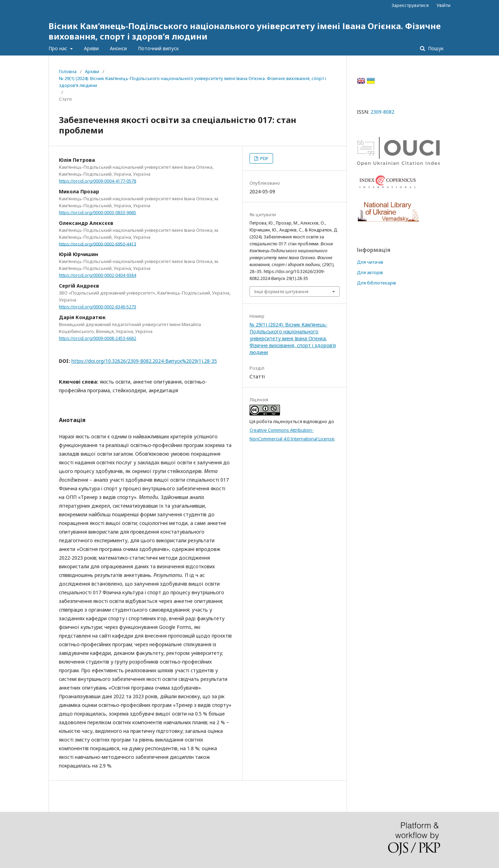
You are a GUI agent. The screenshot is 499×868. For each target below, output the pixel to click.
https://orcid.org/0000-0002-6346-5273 (98, 307)
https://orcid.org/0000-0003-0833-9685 (98, 213)
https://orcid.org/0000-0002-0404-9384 (98, 275)
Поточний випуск (158, 48)
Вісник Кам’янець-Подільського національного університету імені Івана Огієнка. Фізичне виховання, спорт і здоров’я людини (245, 31)
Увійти (444, 5)
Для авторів (370, 272)
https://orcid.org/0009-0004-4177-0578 (98, 181)
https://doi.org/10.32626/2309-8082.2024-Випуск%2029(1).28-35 (144, 361)
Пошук (435, 48)
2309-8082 (382, 112)
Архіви (91, 48)
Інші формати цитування (281, 291)
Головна (68, 71)
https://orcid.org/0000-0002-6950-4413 (98, 244)
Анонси (118, 48)
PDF (264, 158)
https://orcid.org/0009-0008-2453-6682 (98, 338)
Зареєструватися (410, 5)
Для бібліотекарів (377, 283)
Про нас (59, 48)
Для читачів (370, 262)
